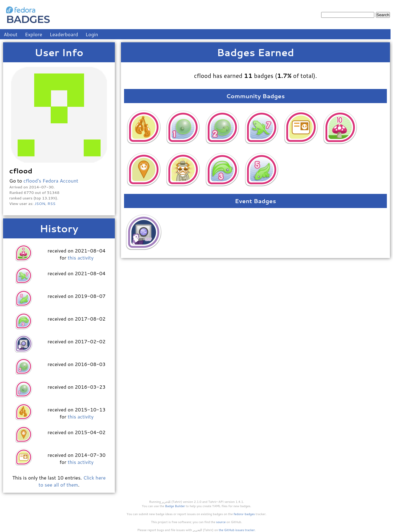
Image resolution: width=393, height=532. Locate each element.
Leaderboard (64, 34)
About (11, 34)
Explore (33, 34)
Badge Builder (175, 506)
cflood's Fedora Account (51, 181)
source (221, 522)
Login (92, 34)
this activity (80, 258)
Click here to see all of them (72, 481)
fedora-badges (244, 514)
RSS (52, 203)
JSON (40, 203)
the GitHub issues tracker (237, 530)
